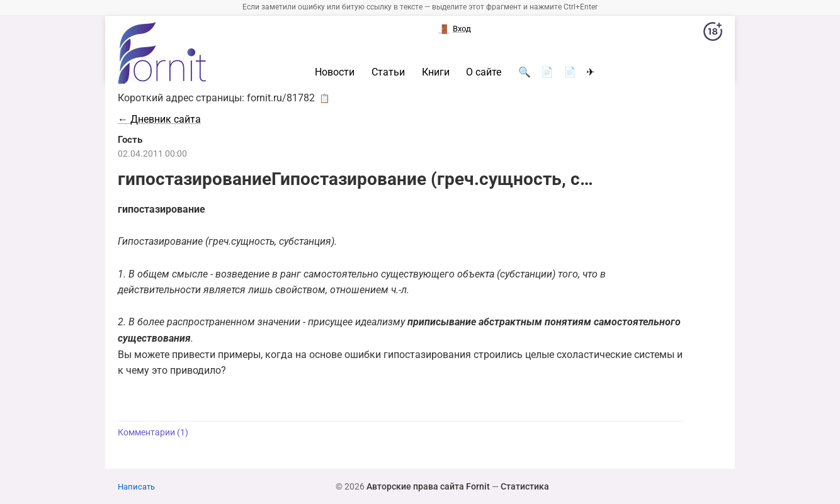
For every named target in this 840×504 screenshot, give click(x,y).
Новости (335, 72)
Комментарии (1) (153, 433)
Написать (136, 487)
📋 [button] (325, 98)
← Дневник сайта (159, 119)
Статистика (525, 486)
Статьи (388, 72)
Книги (436, 72)
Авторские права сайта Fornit (428, 486)
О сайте (484, 72)
